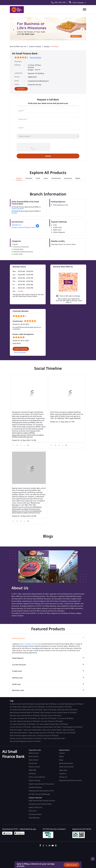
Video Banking (34, 818)
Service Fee (33, 763)
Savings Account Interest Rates (40, 804)
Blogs (61, 760)
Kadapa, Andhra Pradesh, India (23, 227)
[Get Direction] (37, 227)
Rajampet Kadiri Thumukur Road (63, 244)
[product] (48, 136)
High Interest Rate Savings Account (42, 801)
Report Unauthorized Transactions (41, 784)
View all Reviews (20, 352)
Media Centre (34, 753)
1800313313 (32, 77)
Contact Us (63, 777)
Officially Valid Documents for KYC (41, 791)
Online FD (33, 811)
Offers (61, 756)
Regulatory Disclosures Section (71, 780)
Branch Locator (34, 767)
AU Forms (32, 774)
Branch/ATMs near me (18, 46)
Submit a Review (21, 349)
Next (82, 30)
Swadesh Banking (35, 787)
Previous (14, 30)
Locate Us (63, 774)
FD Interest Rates (35, 814)
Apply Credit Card (36, 807)
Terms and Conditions (37, 777)
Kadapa (47, 46)
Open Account (72, 865)
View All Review (35, 57)
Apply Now (63, 770)
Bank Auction (34, 756)
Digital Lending (34, 780)
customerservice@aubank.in (38, 81)
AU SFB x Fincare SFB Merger (39, 794)
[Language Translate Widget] (79, 3)
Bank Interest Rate (66, 763)
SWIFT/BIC (33, 770)
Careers (62, 753)
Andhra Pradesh (35, 46)
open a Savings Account (29, 644)
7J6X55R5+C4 (16, 225)
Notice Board (34, 760)
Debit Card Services (66, 767)
